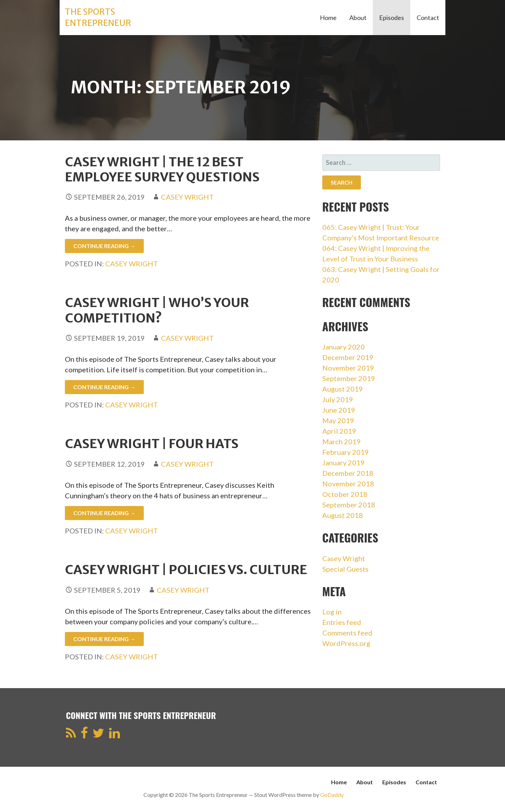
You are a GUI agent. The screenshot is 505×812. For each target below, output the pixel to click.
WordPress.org (346, 643)
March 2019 (342, 441)
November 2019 (348, 368)
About (358, 18)
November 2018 (348, 484)
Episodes (392, 18)
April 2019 (339, 431)
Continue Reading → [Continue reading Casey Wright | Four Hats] (104, 513)
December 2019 (348, 357)
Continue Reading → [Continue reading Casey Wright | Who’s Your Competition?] (104, 387)
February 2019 (346, 452)
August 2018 (343, 515)
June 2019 (339, 410)
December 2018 (348, 473)
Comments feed (347, 633)
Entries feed (342, 622)
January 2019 (344, 462)
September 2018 (349, 505)
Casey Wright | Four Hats (152, 444)
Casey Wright (187, 197)
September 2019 (349, 378)
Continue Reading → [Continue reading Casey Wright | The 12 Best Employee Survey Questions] (104, 246)
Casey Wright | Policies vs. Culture (186, 570)
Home (328, 18)
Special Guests (345, 569)
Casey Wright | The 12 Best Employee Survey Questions (162, 169)
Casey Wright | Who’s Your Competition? (157, 310)
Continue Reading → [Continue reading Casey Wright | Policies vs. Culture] (104, 639)
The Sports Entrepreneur (98, 17)
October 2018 (345, 494)
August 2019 (343, 389)
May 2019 (338, 420)
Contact (428, 18)
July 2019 (338, 399)
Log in (332, 612)
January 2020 (344, 347)
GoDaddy (332, 795)
